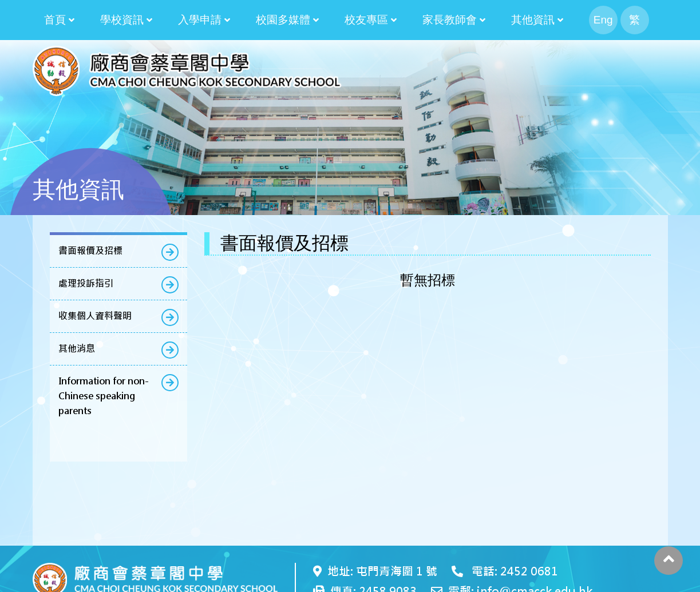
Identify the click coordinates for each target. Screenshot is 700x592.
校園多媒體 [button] (283, 20)
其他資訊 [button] (533, 20)
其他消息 (77, 349)
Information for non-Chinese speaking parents (104, 396)
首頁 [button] (55, 20)
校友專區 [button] (366, 20)
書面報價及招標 (90, 251)
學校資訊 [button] (122, 20)
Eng (603, 20)
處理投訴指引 (86, 283)
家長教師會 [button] (450, 20)
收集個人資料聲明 (95, 316)
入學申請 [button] (200, 20)
